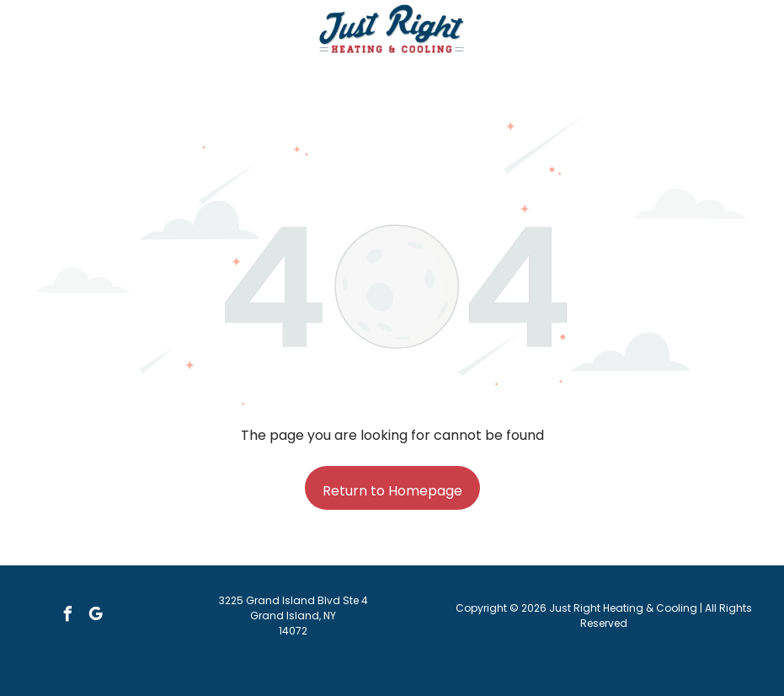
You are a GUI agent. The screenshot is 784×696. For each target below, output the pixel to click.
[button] (727, 29)
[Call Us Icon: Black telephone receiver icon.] (58, 38)
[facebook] (67, 616)
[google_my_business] (95, 616)
